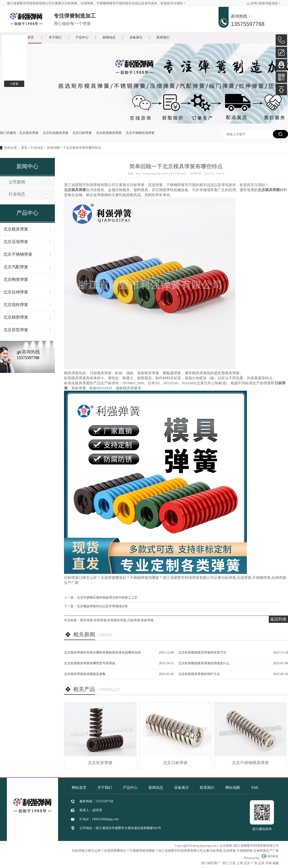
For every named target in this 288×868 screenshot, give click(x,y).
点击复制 (226, 846)
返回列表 (278, 619)
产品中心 (82, 37)
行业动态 (37, 148)
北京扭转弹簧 (16, 305)
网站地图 (233, 788)
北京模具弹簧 (29, 133)
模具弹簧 (86, 620)
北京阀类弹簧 (16, 279)
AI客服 (14, 84)
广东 (254, 863)
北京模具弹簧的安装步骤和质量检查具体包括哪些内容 (102, 652)
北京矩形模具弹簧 (109, 133)
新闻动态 (109, 37)
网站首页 (79, 788)
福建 (276, 863)
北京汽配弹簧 (16, 267)
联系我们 (163, 37)
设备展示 (136, 37)
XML (255, 788)
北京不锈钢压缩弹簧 (140, 133)
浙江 (225, 863)
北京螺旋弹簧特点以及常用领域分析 (102, 606)
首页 (24, 148)
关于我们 (55, 37)
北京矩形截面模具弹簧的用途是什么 (204, 663)
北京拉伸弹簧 (16, 292)
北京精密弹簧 (16, 317)
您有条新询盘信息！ (264, 3)
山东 (261, 863)
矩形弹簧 (100, 620)
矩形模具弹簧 (117, 620)
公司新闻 (17, 182)
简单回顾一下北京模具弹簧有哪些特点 (74, 148)
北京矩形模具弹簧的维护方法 (199, 674)
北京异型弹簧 (16, 330)
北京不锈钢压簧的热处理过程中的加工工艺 (107, 598)
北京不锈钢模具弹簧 (250, 763)
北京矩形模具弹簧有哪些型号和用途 (90, 663)
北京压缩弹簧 (16, 242)
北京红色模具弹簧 (56, 133)
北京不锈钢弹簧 (18, 254)
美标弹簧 (147, 620)
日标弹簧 (71, 3)
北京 (247, 863)
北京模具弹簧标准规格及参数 (85, 674)
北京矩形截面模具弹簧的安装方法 (202, 652)
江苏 (232, 863)
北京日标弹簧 (82, 133)
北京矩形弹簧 (100, 763)
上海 (240, 863)
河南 (269, 863)
